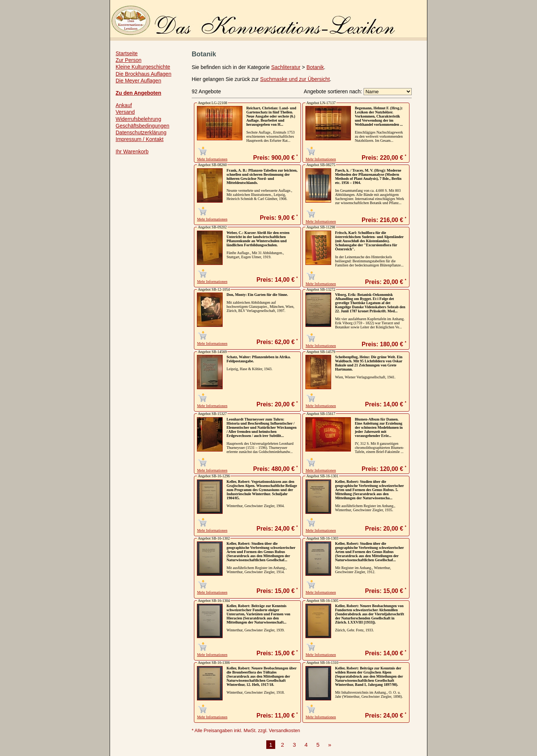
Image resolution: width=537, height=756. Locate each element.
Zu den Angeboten (138, 93)
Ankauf (124, 105)
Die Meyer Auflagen (138, 81)
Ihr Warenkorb (132, 151)
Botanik (315, 67)
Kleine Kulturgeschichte (143, 67)
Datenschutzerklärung (141, 132)
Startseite (127, 53)
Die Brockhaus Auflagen (143, 74)
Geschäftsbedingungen (142, 126)
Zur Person (128, 60)
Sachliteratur (286, 67)
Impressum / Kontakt (139, 139)
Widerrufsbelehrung (138, 119)
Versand (125, 112)
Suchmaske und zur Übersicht (295, 79)
